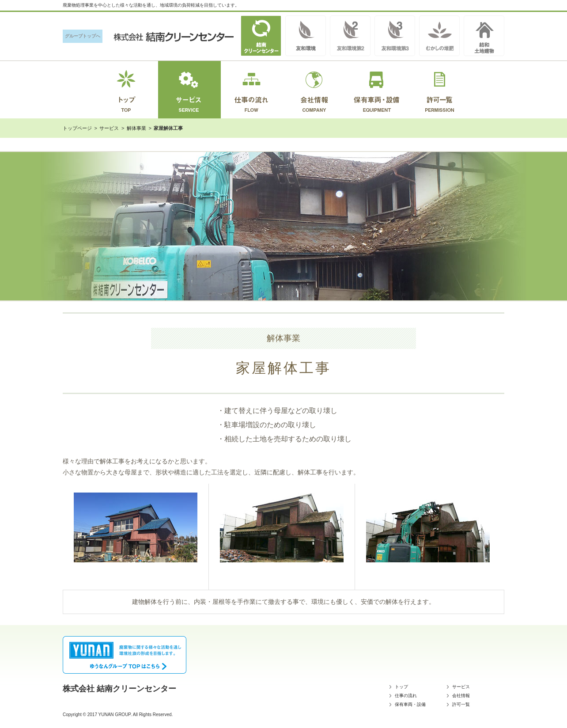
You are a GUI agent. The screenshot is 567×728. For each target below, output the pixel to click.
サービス (109, 128)
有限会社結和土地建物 (484, 36)
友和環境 (306, 36)
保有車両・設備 (410, 704)
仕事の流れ (406, 696)
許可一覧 (461, 704)
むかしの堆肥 (439, 36)
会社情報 (461, 696)
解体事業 (136, 128)
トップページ (77, 128)
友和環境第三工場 (395, 36)
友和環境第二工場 (350, 36)
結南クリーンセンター (261, 36)
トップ (401, 687)
